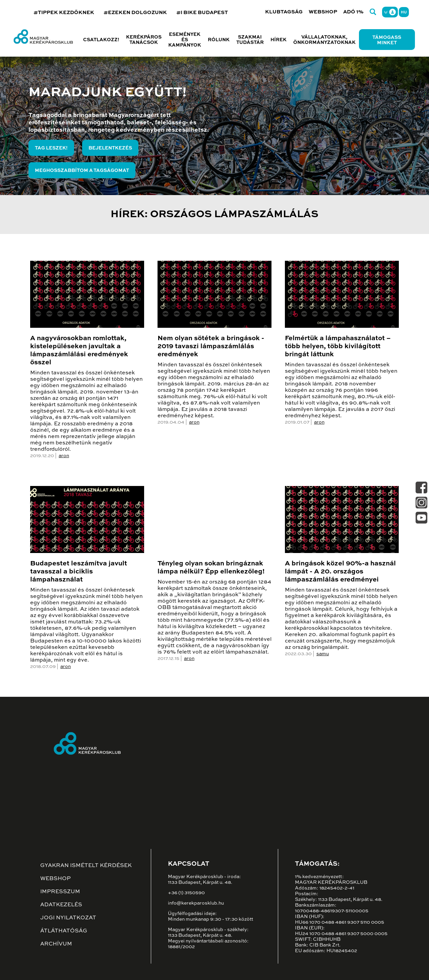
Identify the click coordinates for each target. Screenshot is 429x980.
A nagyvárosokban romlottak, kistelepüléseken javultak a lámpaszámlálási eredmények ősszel (79, 351)
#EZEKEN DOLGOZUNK (135, 13)
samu (323, 654)
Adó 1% (353, 12)
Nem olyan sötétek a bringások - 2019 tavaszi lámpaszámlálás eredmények (211, 347)
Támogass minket (387, 40)
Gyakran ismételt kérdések (86, 866)
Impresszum (60, 892)
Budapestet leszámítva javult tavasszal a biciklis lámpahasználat (79, 572)
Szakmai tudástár (250, 40)
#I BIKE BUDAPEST (202, 13)
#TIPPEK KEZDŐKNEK (64, 13)
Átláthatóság (64, 931)
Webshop (323, 12)
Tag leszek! (51, 148)
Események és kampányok (185, 40)
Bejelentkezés (110, 148)
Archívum (56, 944)
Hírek (279, 40)
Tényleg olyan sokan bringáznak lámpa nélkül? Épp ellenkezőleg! (211, 568)
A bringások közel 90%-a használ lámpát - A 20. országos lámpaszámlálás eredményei (340, 572)
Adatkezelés (61, 905)
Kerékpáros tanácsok (144, 40)
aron (64, 456)
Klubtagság (284, 12)
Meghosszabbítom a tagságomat (82, 171)
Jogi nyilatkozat (68, 918)
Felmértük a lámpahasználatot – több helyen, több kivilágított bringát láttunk (338, 347)
